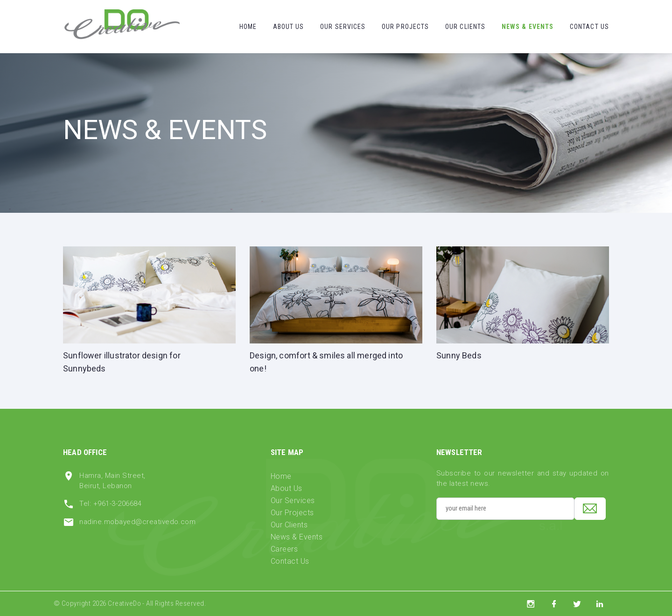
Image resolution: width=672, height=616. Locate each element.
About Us (289, 27)
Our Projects (405, 27)
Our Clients (465, 27)
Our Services (343, 27)
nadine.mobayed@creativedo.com (137, 522)
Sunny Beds (459, 355)
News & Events (528, 27)
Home (248, 27)
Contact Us (589, 27)
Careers (284, 549)
